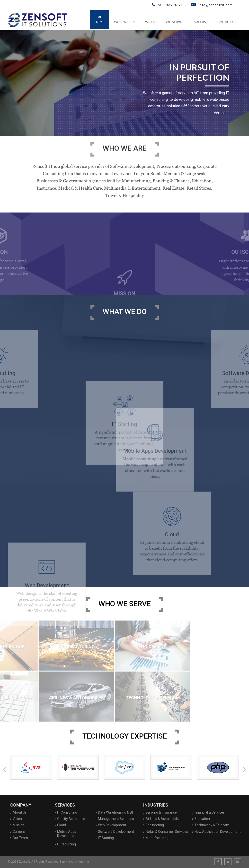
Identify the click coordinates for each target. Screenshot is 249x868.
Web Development (112, 825)
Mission (18, 825)
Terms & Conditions (75, 862)
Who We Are (125, 20)
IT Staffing (106, 838)
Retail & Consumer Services (167, 832)
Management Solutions (116, 819)
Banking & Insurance (161, 812)
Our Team (20, 838)
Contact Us (226, 20)
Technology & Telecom (212, 825)
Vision (17, 819)
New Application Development (218, 832)
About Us (20, 812)
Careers (199, 20)
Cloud (62, 825)
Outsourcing (67, 844)
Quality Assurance (71, 819)
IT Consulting (67, 812)
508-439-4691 (167, 5)
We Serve (174, 20)
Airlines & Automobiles (163, 819)
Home (99, 20)
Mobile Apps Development (67, 834)
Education (202, 819)
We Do (151, 20)
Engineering (155, 825)
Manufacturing (157, 838)
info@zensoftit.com (212, 5)
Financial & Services (210, 812)
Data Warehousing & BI (115, 812)
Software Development (116, 832)
